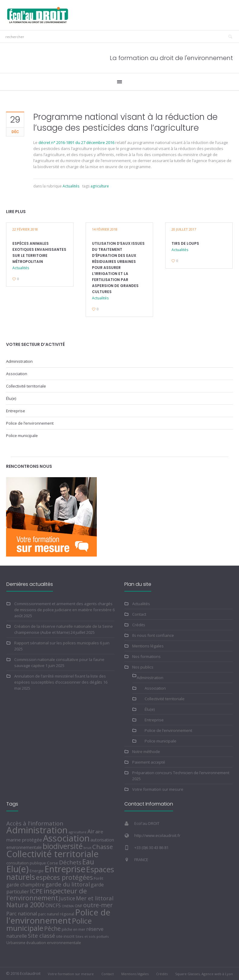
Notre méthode (146, 752)
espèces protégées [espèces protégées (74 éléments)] (64, 877)
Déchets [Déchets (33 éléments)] (70, 862)
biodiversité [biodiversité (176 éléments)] (63, 846)
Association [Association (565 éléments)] (66, 838)
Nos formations (146, 656)
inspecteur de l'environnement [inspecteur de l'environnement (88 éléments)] (47, 894)
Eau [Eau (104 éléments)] (88, 862)
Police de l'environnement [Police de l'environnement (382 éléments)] (58, 916)
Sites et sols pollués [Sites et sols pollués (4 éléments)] (92, 936)
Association (17, 374)
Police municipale (22, 436)
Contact (139, 614)
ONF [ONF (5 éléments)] (79, 906)
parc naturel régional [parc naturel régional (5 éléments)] (56, 914)
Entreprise (16, 411)
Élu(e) (11, 398)
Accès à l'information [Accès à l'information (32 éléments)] (35, 823)
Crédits (139, 625)
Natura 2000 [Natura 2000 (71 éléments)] (25, 905)
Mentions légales (148, 646)
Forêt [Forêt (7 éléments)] (98, 878)
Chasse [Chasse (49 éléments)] (103, 847)
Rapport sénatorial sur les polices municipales (57, 643)
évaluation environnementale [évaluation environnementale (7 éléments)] (54, 943)
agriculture (100, 186)
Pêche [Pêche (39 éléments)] (52, 929)
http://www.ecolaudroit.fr (157, 835)
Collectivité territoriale (26, 386)
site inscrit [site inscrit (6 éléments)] (65, 936)
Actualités (71, 186)
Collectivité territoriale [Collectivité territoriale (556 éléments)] (52, 854)
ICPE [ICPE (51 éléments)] (36, 891)
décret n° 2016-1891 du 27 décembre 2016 (76, 142)
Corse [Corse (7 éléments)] (52, 863)
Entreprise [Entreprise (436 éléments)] (65, 869)
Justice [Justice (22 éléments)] (67, 898)
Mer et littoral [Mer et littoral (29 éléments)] (95, 898)
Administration (19, 361)
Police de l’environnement (30, 423)
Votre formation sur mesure (158, 789)
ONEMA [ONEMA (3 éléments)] (68, 906)
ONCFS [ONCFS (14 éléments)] (53, 905)
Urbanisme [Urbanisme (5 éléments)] (16, 943)
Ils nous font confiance (153, 635)
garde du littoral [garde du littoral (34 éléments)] (68, 884)
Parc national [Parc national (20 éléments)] (22, 913)
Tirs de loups (185, 243)
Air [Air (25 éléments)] (91, 831)
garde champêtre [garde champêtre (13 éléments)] (25, 885)
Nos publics (143, 667)
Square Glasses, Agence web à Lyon (204, 974)
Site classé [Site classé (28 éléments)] (41, 936)
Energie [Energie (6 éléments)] (37, 871)
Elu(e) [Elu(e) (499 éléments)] (18, 869)
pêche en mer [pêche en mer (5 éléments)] (74, 929)
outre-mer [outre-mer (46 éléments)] (98, 905)
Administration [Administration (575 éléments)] (37, 830)
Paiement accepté (149, 762)
